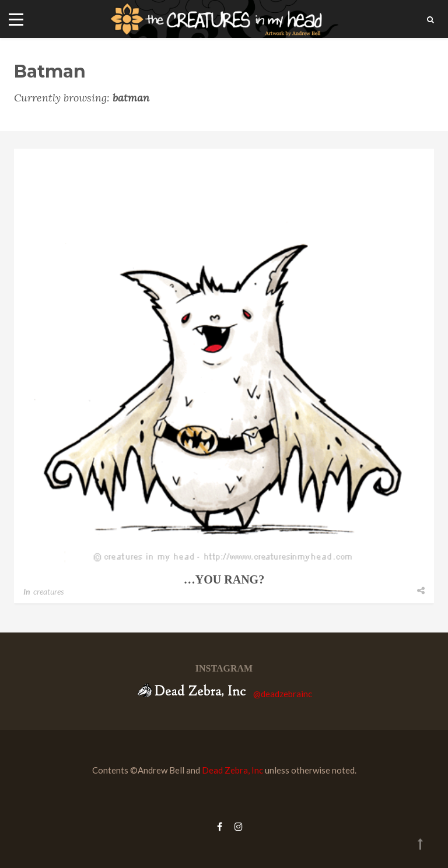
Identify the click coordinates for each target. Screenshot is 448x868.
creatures (48, 591)
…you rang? (224, 579)
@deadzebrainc (283, 694)
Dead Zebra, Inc (232, 770)
